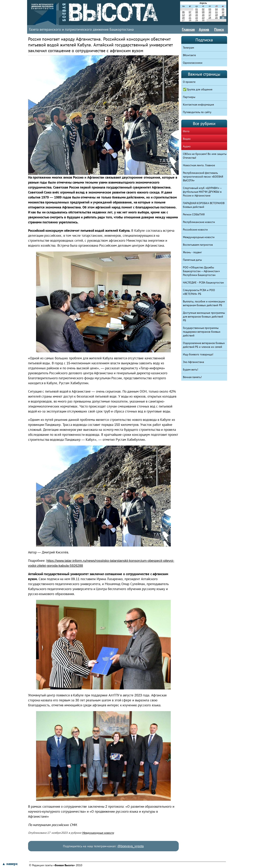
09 (203, 12)
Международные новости (98, 833)
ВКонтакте (189, 55)
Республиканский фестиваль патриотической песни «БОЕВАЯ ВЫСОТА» (203, 177)
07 (190, 12)
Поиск (219, 29)
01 (197, 9)
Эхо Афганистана (194, 362)
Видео (187, 139)
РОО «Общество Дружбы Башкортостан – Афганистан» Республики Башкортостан (201, 271)
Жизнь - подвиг (192, 252)
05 (223, 9)
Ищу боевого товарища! (198, 354)
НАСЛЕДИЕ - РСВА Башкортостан (204, 282)
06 (183, 12)
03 (210, 9)
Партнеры (189, 97)
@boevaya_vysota (130, 846)
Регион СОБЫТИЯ (194, 214)
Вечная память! (192, 377)
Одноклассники (193, 63)
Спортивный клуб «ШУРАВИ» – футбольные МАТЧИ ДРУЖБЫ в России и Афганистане (202, 192)
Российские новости (195, 230)
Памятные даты (192, 260)
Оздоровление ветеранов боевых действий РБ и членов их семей (204, 345)
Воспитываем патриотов (198, 245)
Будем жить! (191, 369)
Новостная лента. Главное (199, 165)
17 (210, 15)
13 (183, 15)
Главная (188, 29)
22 (197, 18)
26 (223, 18)
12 (223, 12)
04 (216, 9)
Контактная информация (199, 105)
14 (190, 15)
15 (197, 15)
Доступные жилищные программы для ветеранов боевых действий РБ (204, 317)
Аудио (187, 146)
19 (223, 15)
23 (203, 18)
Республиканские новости (199, 222)
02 (203, 9)
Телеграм (188, 48)
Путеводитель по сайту (197, 112)
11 (216, 12)
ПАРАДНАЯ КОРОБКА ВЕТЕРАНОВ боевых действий (204, 205)
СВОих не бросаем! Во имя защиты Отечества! (205, 156)
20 (183, 18)
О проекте (189, 82)
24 (210, 18)
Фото (186, 131)
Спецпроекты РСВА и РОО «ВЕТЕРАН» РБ (199, 292)
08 (197, 12)
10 (210, 12)
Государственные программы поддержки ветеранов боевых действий (202, 332)
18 (216, 15)
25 (216, 18)
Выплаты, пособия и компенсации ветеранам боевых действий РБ (204, 303)
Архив (204, 29)
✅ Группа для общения (198, 89)
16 (203, 15)
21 (190, 18)
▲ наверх (10, 864)
